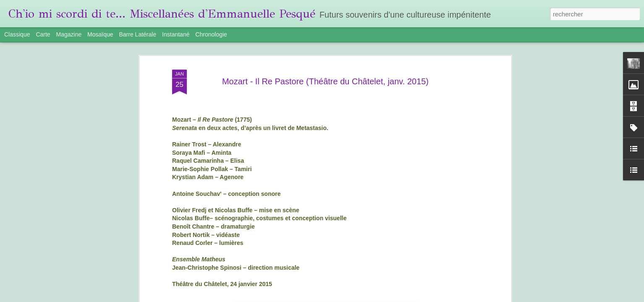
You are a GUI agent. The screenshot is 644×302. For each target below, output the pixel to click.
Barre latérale (137, 34)
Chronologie (211, 34)
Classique (17, 34)
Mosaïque (100, 34)
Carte (43, 34)
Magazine (69, 34)
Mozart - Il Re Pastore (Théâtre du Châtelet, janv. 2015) (325, 81)
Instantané (176, 34)
